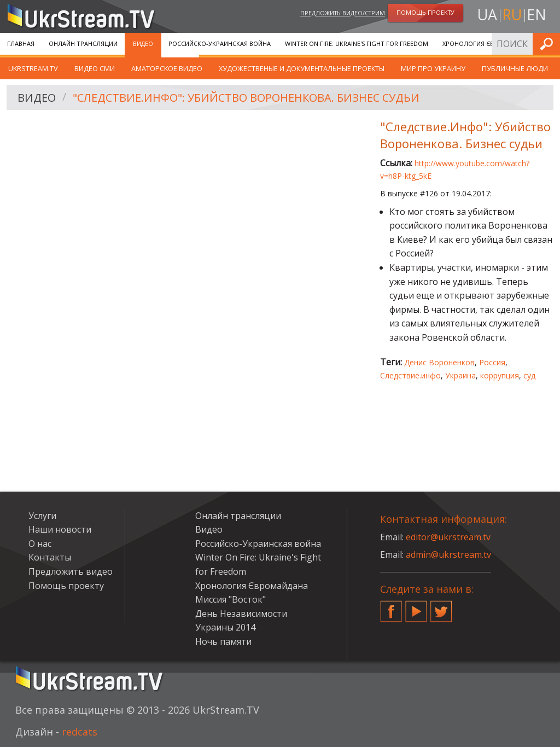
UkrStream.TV (33, 68)
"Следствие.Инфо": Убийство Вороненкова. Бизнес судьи (246, 98)
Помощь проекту (66, 586)
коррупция (500, 375)
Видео (143, 43)
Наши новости (60, 529)
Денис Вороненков (439, 362)
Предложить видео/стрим (343, 13)
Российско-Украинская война (220, 43)
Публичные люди (515, 68)
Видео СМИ (95, 68)
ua (487, 14)
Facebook (391, 607)
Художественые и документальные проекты (302, 68)
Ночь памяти (223, 641)
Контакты (50, 557)
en (536, 14)
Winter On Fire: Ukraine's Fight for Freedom (357, 43)
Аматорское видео (167, 68)
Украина (460, 375)
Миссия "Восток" (231, 599)
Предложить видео (71, 571)
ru (512, 14)
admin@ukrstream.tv (448, 555)
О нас (40, 544)
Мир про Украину (433, 68)
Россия (492, 362)
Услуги (42, 516)
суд (529, 375)
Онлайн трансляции (83, 43)
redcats (80, 732)
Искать (549, 43)
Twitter (441, 607)
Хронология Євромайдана (487, 43)
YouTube (416, 607)
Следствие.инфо (410, 375)
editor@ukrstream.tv (448, 537)
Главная (21, 43)
